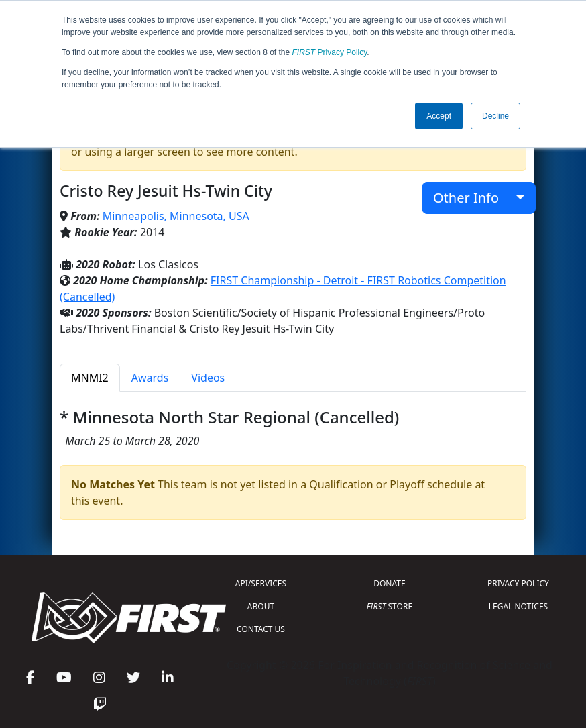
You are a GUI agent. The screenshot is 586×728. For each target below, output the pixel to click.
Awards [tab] (150, 378)
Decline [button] (495, 116)
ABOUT (261, 606)
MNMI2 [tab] (90, 378)
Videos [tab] (208, 378)
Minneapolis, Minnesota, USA (176, 216)
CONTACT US (261, 629)
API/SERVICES (261, 583)
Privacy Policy (330, 52)
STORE (390, 606)
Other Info (473, 198)
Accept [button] (439, 116)
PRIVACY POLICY (518, 583)
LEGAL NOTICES (519, 606)
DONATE (389, 583)
